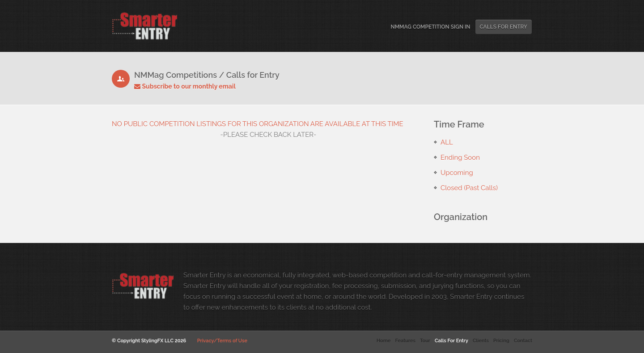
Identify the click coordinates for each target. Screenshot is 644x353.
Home (383, 341)
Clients (481, 341)
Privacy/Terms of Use (222, 341)
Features (405, 341)
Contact (523, 341)
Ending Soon (460, 157)
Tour (425, 341)
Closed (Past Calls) (469, 188)
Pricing (501, 341)
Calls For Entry (504, 27)
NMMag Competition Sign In (430, 27)
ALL (447, 142)
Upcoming (457, 173)
